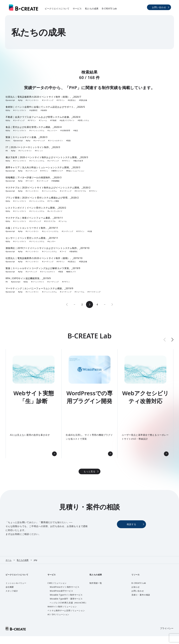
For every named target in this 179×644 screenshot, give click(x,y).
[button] (172, 340)
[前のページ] (67, 304)
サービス (77, 9)
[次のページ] (112, 304)
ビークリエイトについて (57, 9)
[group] (34, 404)
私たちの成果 (92, 9)
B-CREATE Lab (109, 9)
